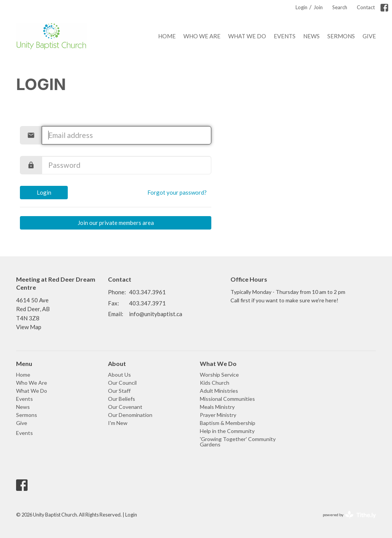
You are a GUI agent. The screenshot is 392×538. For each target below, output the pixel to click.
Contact (366, 7)
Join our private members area (116, 223)
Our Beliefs (122, 399)
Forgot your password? (177, 192)
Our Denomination (130, 415)
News (311, 36)
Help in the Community (227, 431)
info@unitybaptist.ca (156, 314)
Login (301, 7)
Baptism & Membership (228, 423)
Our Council (122, 383)
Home (167, 36)
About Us (119, 375)
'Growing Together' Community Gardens (238, 442)
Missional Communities (227, 399)
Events (285, 36)
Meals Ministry (217, 407)
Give (369, 36)
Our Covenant (125, 407)
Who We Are (202, 36)
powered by (349, 515)
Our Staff (119, 391)
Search (340, 7)
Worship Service (219, 375)
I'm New (118, 423)
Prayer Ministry (218, 415)
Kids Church (215, 383)
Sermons (341, 36)
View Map (29, 327)
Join (318, 7)
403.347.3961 (147, 292)
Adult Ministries (219, 391)
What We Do (247, 36)
